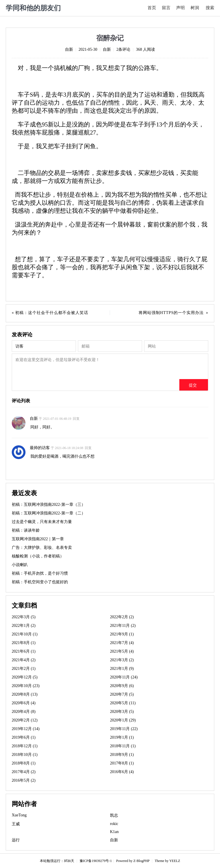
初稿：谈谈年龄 (26, 530)
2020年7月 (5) (122, 694)
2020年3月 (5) (122, 712)
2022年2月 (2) (122, 617)
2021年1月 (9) (122, 669)
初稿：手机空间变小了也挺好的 (40, 582)
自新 (69, 49)
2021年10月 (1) (25, 634)
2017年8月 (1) (122, 763)
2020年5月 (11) (123, 703)
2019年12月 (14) (26, 729)
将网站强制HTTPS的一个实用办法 (171, 313)
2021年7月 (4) (122, 643)
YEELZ (175, 861)
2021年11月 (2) (123, 626)
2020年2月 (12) (25, 720)
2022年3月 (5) (24, 617)
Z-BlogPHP (142, 861)
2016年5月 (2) (24, 780)
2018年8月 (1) (24, 763)
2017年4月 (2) (24, 772)
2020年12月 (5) (25, 677)
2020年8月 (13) (25, 694)
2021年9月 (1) (122, 634)
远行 (16, 840)
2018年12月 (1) (25, 746)
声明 (180, 8)
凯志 (114, 815)
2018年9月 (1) (122, 755)
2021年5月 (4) (122, 651)
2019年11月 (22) (124, 729)
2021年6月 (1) (24, 651)
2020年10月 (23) (26, 686)
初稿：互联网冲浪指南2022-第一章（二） (49, 513)
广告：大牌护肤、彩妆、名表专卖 (42, 548)
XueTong (19, 815)
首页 (152, 8)
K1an (114, 832)
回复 (76, 419)
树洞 (195, 8)
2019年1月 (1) (122, 737)
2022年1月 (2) (24, 626)
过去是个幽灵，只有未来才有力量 (42, 522)
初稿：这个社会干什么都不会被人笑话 (52, 313)
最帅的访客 (40, 448)
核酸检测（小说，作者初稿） (38, 556)
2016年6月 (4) (122, 772)
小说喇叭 (20, 565)
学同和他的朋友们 (33, 8)
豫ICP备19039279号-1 (96, 861)
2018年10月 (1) (25, 755)
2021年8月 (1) (24, 643)
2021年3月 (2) (122, 660)
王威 (16, 824)
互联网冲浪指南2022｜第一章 (38, 539)
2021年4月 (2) (24, 660)
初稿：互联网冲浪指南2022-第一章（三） (49, 505)
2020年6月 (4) (24, 703)
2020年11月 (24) (124, 677)
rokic (114, 824)
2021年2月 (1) (24, 669)
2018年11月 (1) (123, 746)
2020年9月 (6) (122, 686)
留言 (166, 8)
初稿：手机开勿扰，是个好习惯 (40, 573)
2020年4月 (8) (24, 712)
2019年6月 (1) (24, 737)
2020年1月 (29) (123, 720)
